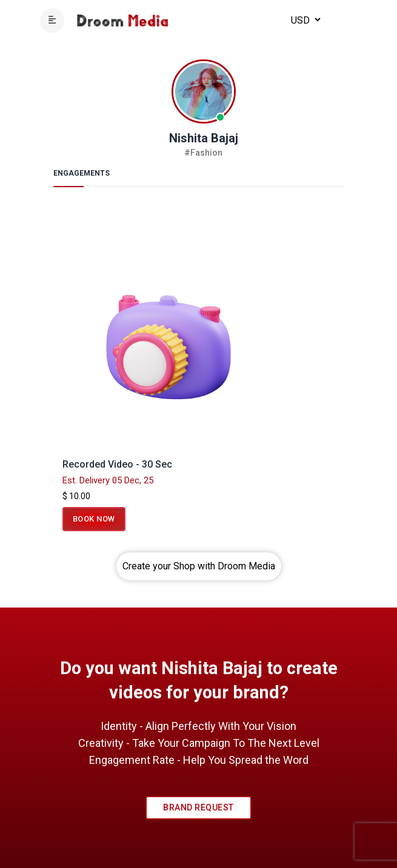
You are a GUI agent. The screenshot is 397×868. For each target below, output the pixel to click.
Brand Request (198, 807)
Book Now (94, 519)
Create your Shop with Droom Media (199, 566)
